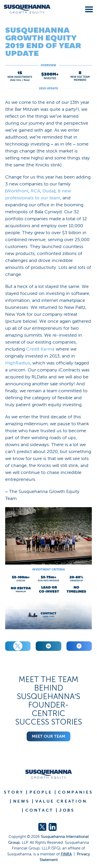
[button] (88, 8)
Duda (48, 191)
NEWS (21, 801)
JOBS (67, 810)
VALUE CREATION (61, 801)
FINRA (66, 854)
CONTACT (39, 810)
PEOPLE (41, 792)
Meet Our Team (48, 736)
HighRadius (18, 363)
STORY (14, 792)
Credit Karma (40, 349)
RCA (35, 191)
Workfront (17, 191)
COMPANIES (75, 792)
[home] (25, 9)
